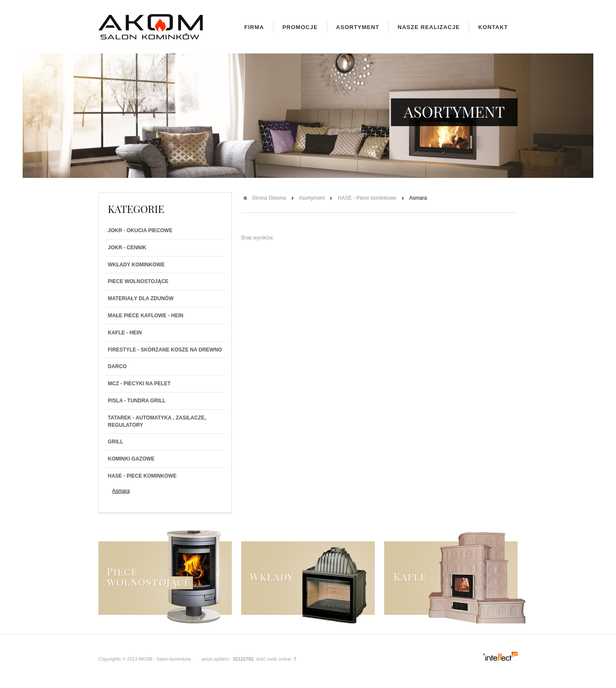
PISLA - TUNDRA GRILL (137, 401)
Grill (115, 442)
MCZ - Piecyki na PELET (139, 384)
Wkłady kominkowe (136, 265)
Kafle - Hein (125, 333)
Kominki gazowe (131, 459)
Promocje (300, 27)
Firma (254, 27)
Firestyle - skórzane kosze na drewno (165, 350)
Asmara (121, 491)
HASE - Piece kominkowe (142, 476)
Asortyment (358, 27)
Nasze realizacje (429, 27)
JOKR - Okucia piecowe (140, 230)
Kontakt (493, 27)
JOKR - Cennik (127, 248)
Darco (117, 366)
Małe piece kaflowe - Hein (146, 316)
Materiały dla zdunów (141, 298)
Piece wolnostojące (138, 281)
